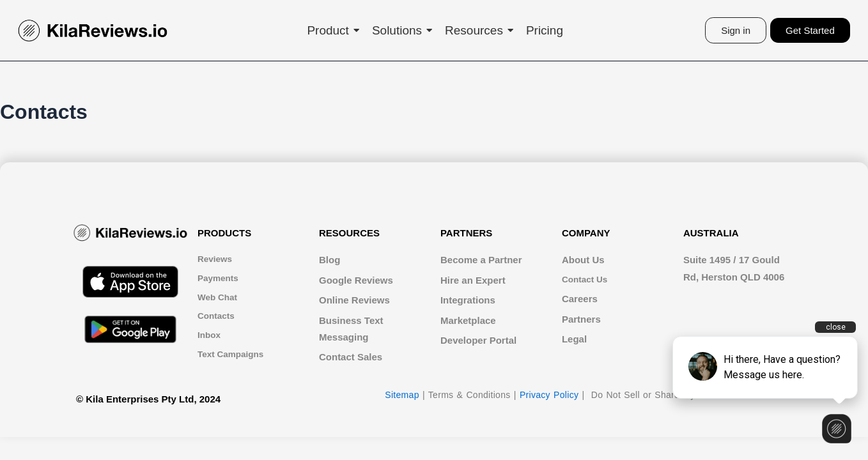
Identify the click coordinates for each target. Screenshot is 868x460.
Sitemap (402, 396)
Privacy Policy (549, 396)
